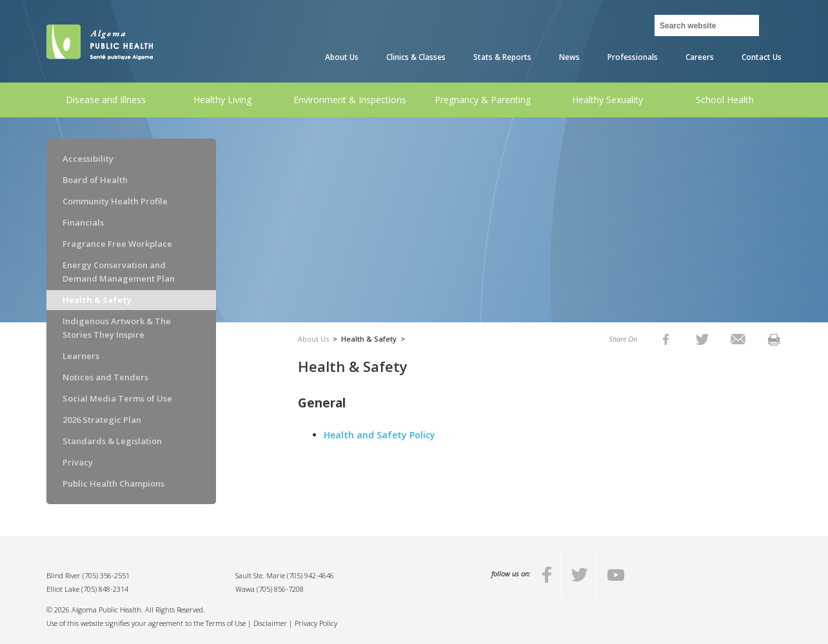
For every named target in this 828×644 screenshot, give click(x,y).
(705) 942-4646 (310, 575)
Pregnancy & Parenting (483, 100)
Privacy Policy (316, 623)
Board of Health (95, 180)
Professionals (633, 57)
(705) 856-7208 (280, 589)
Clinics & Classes (416, 57)
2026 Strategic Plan (102, 420)
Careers (700, 57)
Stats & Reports (502, 57)
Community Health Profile (115, 201)
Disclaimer (270, 623)
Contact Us (762, 57)
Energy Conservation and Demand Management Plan (119, 272)
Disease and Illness (106, 100)
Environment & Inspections (350, 100)
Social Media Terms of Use (117, 398)
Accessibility (88, 159)
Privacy (78, 462)
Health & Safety (97, 300)
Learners (81, 356)
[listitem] (666, 339)
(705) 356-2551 (106, 575)
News (569, 57)
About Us (342, 57)
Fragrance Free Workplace (117, 244)
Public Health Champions (113, 483)
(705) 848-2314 (105, 589)
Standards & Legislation (112, 441)
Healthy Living (222, 100)
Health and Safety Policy (381, 435)
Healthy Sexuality (607, 100)
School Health (725, 100)
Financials (83, 222)
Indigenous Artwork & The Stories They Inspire (117, 328)
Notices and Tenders (105, 377)
